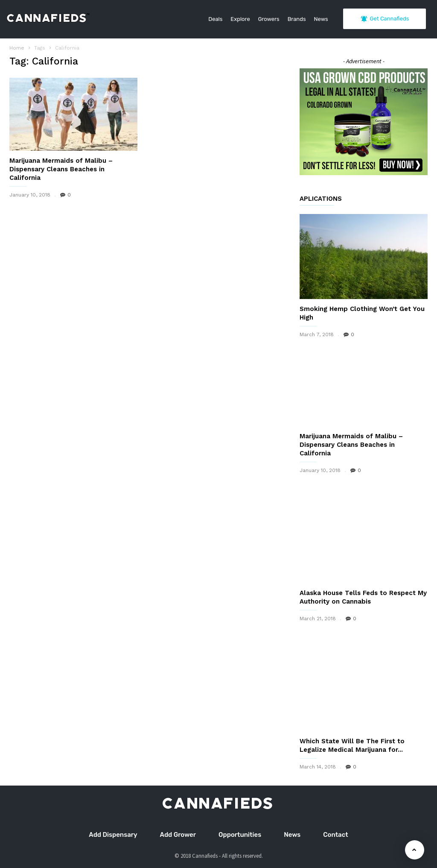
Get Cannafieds (385, 19)
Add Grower (178, 835)
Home (17, 48)
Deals (215, 19)
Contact (335, 835)
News (321, 19)
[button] (415, 43)
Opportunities (240, 835)
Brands (297, 19)
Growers (269, 19)
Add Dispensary (113, 835)
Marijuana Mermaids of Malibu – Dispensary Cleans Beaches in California (61, 169)
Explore (240, 19)
